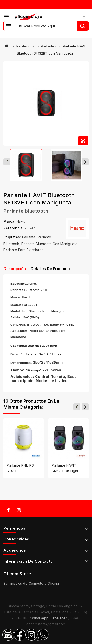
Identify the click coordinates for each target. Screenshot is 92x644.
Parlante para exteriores (23, 250)
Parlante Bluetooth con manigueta (49, 244)
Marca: (9, 221)
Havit (21, 221)
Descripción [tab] (15, 269)
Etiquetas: (12, 237)
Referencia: (14, 228)
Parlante (29, 237)
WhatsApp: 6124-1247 (50, 618)
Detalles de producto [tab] (50, 269)
